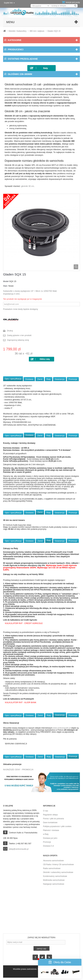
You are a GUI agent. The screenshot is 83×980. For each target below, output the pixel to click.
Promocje (73, 379)
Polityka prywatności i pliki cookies (57, 826)
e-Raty (46, 834)
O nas (46, 811)
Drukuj (10, 331)
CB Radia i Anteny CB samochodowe (58, 865)
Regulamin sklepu (50, 815)
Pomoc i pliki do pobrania (54, 819)
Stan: (5, 286)
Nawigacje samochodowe (54, 884)
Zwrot (40, 379)
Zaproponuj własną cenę (18, 340)
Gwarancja (60, 379)
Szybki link (9, 3)
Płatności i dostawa (51, 830)
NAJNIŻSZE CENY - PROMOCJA (18, 770)
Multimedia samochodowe (54, 880)
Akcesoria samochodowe (53, 861)
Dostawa (29, 379)
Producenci (16, 49)
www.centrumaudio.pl (62, 728)
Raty (49, 379)
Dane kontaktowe (50, 823)
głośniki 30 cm (27, 186)
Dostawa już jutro (50, 838)
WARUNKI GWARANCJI (16, 744)
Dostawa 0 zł (48, 846)
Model (6, 281)
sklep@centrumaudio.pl (19, 849)
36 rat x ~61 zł (24, 354)
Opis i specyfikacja (13, 379)
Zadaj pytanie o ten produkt (19, 335)
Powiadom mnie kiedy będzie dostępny (21, 309)
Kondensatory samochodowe (55, 876)
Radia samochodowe (52, 868)
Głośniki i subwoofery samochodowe (58, 872)
